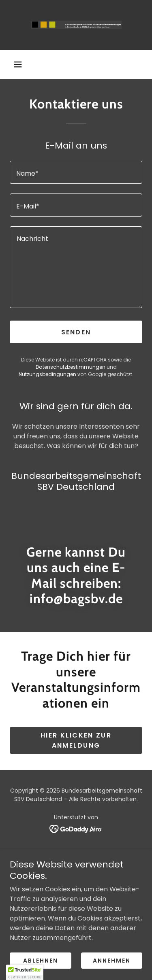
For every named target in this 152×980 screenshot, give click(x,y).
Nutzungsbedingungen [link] (47, 374)
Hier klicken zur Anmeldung (76, 740)
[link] (76, 25)
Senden (76, 332)
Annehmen (112, 961)
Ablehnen (41, 961)
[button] (18, 64)
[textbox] (76, 172)
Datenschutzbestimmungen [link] (71, 367)
